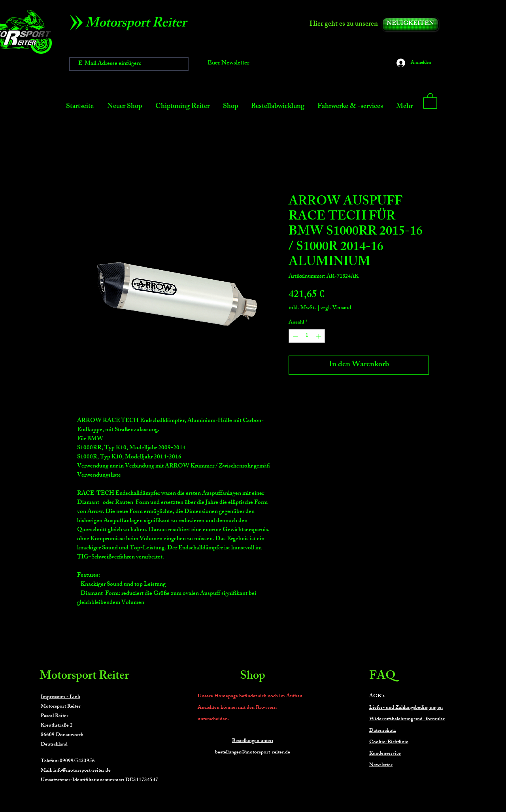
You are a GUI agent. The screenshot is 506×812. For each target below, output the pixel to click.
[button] (430, 100)
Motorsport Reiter (84, 677)
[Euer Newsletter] (228, 64)
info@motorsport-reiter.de (82, 771)
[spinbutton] (307, 336)
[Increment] (319, 336)
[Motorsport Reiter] (139, 25)
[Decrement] (295, 336)
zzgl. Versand (336, 308)
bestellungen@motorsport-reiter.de (253, 753)
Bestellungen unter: (253, 741)
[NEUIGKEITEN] (410, 24)
